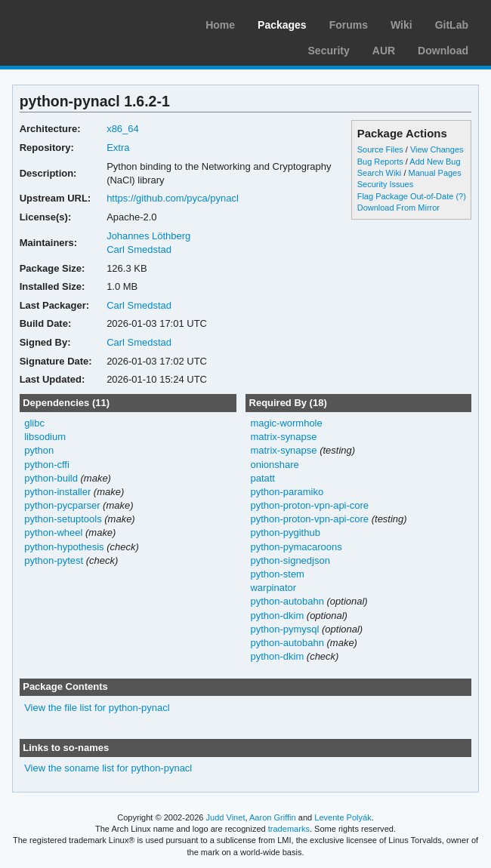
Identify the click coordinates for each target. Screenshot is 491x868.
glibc (34, 423)
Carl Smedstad (139, 249)
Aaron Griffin (273, 817)
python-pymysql (284, 629)
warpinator (273, 588)
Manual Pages (434, 173)
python (39, 450)
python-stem (277, 574)
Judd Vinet (226, 817)
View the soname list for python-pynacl (108, 768)
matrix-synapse (283, 437)
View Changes (437, 149)
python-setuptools (63, 519)
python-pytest (54, 560)
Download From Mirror (398, 208)
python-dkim (277, 616)
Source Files (380, 149)
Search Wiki (380, 173)
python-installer (57, 492)
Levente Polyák (343, 817)
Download (443, 51)
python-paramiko (287, 492)
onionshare (274, 465)
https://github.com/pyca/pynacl (173, 198)
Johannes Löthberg (148, 236)
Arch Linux (83, 23)
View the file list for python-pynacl (97, 708)
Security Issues (385, 184)
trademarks (289, 829)
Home (220, 25)
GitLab (452, 25)
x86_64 (123, 129)
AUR (384, 51)
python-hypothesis (64, 547)
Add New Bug (435, 162)
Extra (118, 148)
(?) (460, 196)
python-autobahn (287, 601)
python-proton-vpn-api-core (309, 505)
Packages (282, 25)
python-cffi (47, 465)
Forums (349, 25)
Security (329, 51)
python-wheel (53, 532)
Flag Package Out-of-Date (406, 196)
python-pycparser (62, 505)
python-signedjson (290, 560)
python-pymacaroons (296, 547)
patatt (262, 478)
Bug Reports (380, 162)
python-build (51, 478)
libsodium (45, 437)
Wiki (401, 25)
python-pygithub (285, 532)
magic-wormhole (286, 423)
